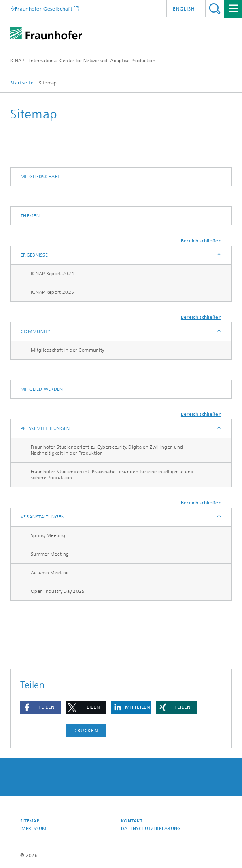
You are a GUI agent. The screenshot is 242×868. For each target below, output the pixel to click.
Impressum (33, 829)
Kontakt (132, 821)
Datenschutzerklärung (151, 829)
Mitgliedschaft (40, 177)
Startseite (22, 83)
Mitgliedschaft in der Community (67, 350)
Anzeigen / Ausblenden (218, 255)
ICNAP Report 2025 (52, 292)
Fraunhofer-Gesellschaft (44, 9)
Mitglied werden (42, 389)
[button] (40, 707)
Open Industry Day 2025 (58, 591)
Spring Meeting (48, 535)
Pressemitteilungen (45, 428)
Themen (30, 216)
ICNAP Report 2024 (52, 274)
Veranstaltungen (43, 517)
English (184, 9)
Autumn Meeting (50, 573)
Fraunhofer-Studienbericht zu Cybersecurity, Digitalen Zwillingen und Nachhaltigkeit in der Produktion (107, 450)
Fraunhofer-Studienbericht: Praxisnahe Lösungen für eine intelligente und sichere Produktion (112, 475)
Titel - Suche (215, 9)
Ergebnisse (34, 255)
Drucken (86, 731)
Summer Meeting (50, 554)
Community (36, 331)
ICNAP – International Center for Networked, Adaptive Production (83, 61)
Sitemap (30, 821)
